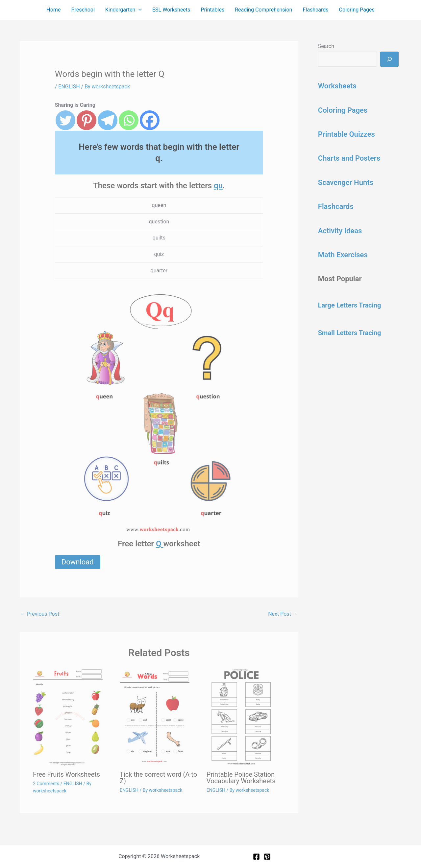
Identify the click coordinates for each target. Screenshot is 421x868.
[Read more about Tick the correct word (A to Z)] (159, 717)
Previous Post (40, 614)
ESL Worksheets (171, 10)
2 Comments (46, 784)
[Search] (389, 59)
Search (326, 46)
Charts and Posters (349, 158)
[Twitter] (65, 120)
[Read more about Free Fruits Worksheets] (72, 717)
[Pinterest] (87, 120)
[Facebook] (150, 120)
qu (218, 186)
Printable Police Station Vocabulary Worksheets (241, 778)
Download (78, 562)
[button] (138, 10)
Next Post (283, 614)
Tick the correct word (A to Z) (158, 778)
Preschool (83, 10)
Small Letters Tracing (350, 333)
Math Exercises (343, 255)
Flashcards (315, 10)
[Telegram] (108, 120)
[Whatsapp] (129, 120)
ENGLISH (69, 87)
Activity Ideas (340, 231)
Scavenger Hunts (346, 183)
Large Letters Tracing (350, 305)
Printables (212, 10)
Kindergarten (124, 10)
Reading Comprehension (263, 10)
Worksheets (337, 86)
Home (53, 10)
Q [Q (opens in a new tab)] (160, 544)
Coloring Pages (357, 10)
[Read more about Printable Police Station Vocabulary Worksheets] (246, 717)
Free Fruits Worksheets (66, 774)
